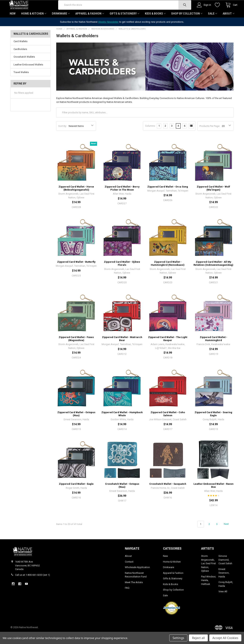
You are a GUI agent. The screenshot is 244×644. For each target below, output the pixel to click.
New (13, 25)
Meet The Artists (134, 594)
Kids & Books (155, 25)
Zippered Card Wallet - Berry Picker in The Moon (122, 199)
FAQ (127, 599)
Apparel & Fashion (90, 25)
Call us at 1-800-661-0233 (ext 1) (33, 586)
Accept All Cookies (225, 638)
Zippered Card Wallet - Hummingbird (213, 350)
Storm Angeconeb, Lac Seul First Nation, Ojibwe (208, 575)
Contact (129, 573)
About (228, 25)
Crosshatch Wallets (24, 68)
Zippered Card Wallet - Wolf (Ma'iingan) (213, 199)
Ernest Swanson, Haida (224, 584)
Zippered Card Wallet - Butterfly (76, 273)
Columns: (150, 137)
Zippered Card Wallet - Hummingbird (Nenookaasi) (168, 275)
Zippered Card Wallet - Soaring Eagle (213, 425)
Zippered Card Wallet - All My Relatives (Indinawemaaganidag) (213, 275)
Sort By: (63, 137)
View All (223, 603)
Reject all (198, 638)
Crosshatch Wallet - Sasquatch (168, 495)
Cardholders (20, 60)
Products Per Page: (210, 137)
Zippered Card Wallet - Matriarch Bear (122, 350)
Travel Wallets (21, 83)
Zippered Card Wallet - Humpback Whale (122, 425)
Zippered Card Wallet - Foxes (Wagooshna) (76, 350)
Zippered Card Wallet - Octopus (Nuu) (76, 425)
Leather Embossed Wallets (28, 76)
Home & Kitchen (34, 25)
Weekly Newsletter (108, 33)
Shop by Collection (187, 25)
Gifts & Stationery (124, 25)
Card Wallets (20, 53)
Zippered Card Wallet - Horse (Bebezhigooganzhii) (76, 199)
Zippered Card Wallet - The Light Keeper (168, 350)
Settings (178, 638)
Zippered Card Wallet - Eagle (76, 495)
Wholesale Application (137, 578)
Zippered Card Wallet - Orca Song (168, 198)
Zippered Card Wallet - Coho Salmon (168, 425)
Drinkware (61, 25)
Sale (212, 25)
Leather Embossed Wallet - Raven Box (213, 497)
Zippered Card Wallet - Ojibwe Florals (122, 275)
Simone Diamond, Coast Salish (225, 571)
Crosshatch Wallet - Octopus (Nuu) (122, 497)
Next (228, 535)
